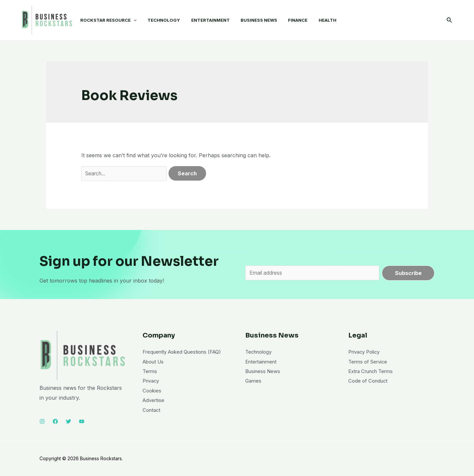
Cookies (152, 401)
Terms (150, 381)
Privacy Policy (366, 352)
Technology (260, 352)
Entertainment (263, 362)
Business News (264, 371)
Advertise (154, 410)
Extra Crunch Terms (374, 371)
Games (254, 381)
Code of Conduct (369, 381)
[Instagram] (42, 421)
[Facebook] (55, 421)
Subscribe (408, 273)
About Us (155, 371)
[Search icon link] (450, 20)
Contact (152, 420)
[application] (133, 20)
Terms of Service (370, 362)
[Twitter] (68, 421)
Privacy (152, 391)
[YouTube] (82, 421)
